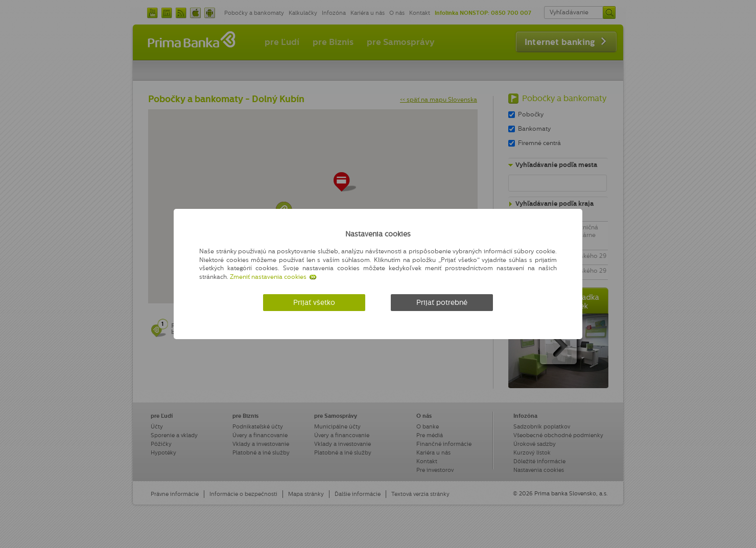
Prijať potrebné (442, 302)
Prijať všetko (314, 302)
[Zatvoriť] (554, 232)
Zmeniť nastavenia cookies (268, 277)
